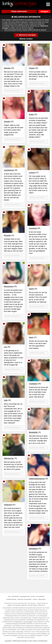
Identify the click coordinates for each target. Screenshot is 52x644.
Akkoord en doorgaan (26, 35)
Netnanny (19, 622)
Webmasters (42, 599)
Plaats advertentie (19, 11)
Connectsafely (28, 622)
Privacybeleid (40, 596)
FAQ (9, 596)
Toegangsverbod (25, 596)
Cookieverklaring (11, 599)
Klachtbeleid (15, 596)
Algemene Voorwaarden (25, 599)
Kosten (33, 596)
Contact (35, 599)
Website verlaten (26, 39)
